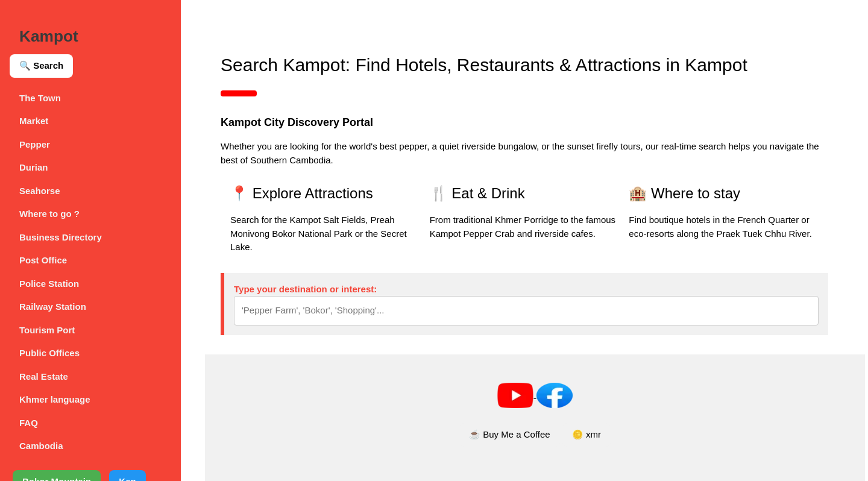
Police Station (49, 284)
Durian (34, 167)
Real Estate (44, 376)
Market (34, 121)
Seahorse (40, 191)
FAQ (29, 423)
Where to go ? (49, 214)
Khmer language (55, 399)
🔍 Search (41, 65)
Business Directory (61, 237)
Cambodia (41, 446)
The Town (40, 98)
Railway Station (53, 307)
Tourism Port (47, 330)
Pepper (35, 144)
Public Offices (49, 353)
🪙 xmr (587, 434)
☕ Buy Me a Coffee (510, 434)
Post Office (43, 260)
